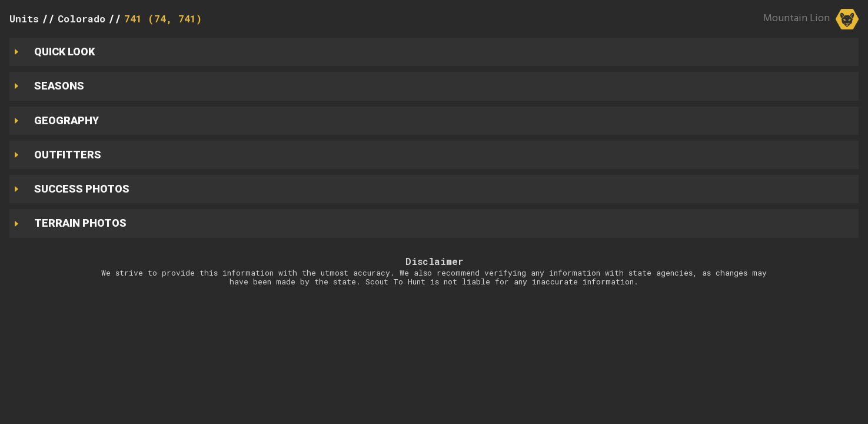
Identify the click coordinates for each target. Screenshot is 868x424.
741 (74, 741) (163, 19)
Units (24, 19)
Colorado (82, 19)
